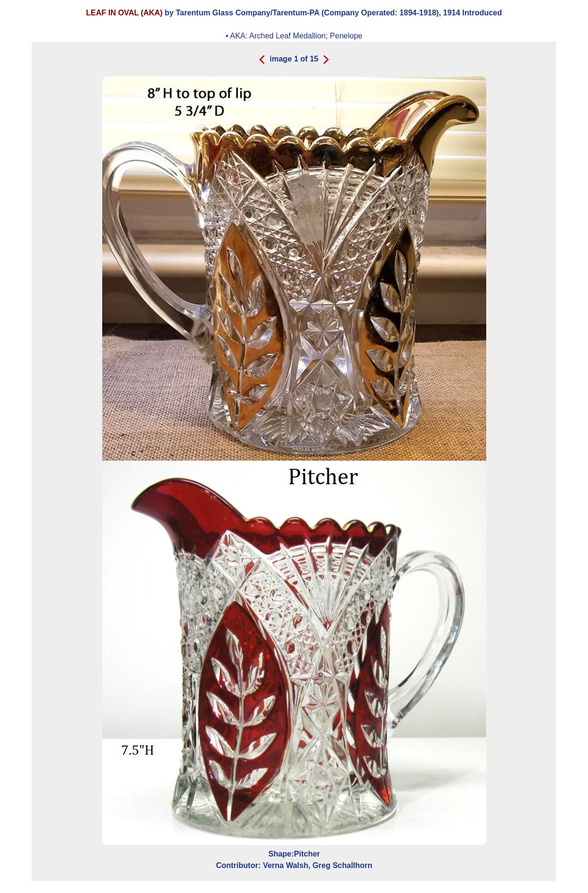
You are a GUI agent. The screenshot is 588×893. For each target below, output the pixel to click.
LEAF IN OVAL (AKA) (124, 13)
